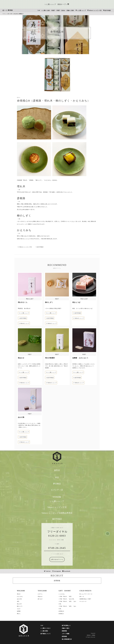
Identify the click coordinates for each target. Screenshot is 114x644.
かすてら (44, 594)
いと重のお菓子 (13, 14)
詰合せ (67, 10)
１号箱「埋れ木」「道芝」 (70, 596)
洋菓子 (62, 10)
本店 (61, 477)
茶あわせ (44, 596)
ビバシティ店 (61, 490)
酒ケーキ (86, 596)
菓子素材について (50, 634)
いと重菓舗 (13, 10)
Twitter (51, 571)
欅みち (23, 614)
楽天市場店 (44, 247)
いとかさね (66, 594)
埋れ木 (23, 594)
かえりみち (24, 596)
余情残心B (65, 611)
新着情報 (68, 631)
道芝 (22, 601)
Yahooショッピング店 (98, 10)
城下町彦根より (70, 626)
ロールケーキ (87, 601)
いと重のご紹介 (50, 10)
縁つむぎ (44, 599)
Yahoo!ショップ (51, 323)
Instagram (60, 571)
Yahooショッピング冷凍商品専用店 (61, 513)
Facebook (70, 571)
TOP (43, 10)
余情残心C (65, 614)
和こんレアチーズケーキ (90, 594)
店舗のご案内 (74, 10)
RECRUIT (61, 575)
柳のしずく (24, 606)
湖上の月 (23, 604)
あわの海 (23, 599)
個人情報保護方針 (71, 639)
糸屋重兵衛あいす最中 (89, 599)
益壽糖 (23, 611)
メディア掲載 (69, 634)
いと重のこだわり (50, 628)
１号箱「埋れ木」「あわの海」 (71, 599)
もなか (23, 609)
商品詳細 (20, 14)
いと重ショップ (85, 10)
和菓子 (57, 10)
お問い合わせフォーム (61, 559)
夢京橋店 (61, 484)
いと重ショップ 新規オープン (61, 4)
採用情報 (61, 581)
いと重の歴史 (48, 631)
